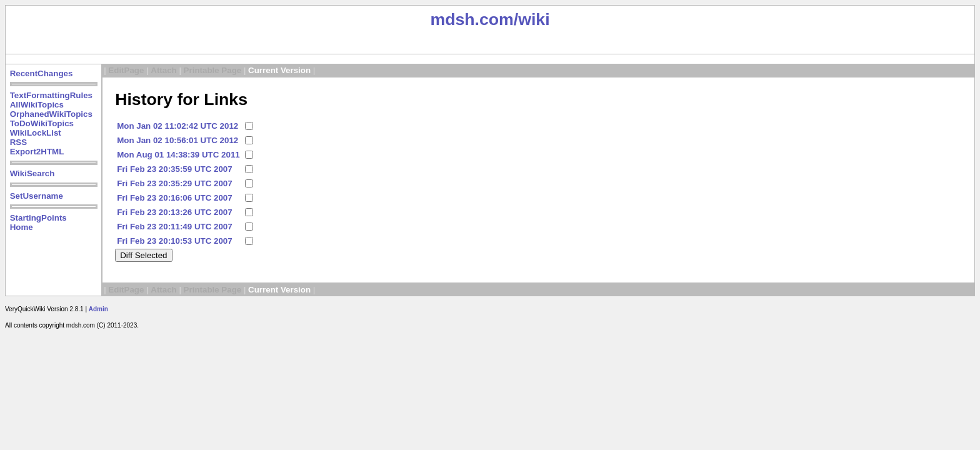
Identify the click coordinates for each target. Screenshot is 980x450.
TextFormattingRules (51, 95)
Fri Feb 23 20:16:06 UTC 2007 (174, 198)
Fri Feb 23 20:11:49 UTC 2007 (174, 227)
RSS (18, 142)
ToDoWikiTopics (42, 123)
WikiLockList (36, 133)
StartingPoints (38, 218)
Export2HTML (37, 152)
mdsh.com (472, 19)
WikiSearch (32, 173)
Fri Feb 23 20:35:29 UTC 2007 (174, 183)
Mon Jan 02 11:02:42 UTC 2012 (177, 126)
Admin (98, 309)
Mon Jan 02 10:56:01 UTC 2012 (177, 140)
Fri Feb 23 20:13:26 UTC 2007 (174, 212)
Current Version (279, 70)
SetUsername (37, 196)
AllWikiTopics (37, 105)
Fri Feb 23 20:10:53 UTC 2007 (174, 241)
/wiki (532, 19)
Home (22, 227)
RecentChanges (42, 73)
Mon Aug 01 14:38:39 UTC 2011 (178, 155)
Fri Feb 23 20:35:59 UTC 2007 (174, 169)
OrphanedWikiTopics (51, 114)
